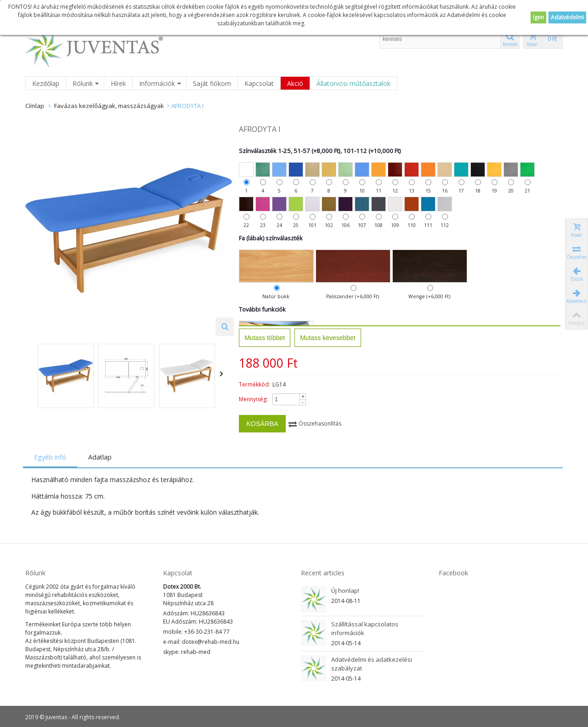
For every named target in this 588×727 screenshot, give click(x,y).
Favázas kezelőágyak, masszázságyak (109, 106)
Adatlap (102, 457)
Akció (295, 83)
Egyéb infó (52, 457)
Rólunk (86, 83)
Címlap (35, 106)
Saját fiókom (212, 83)
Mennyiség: (256, 399)
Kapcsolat (259, 83)
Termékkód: (257, 384)
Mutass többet (267, 338)
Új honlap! (345, 591)
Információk (160, 83)
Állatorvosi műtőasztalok (353, 83)
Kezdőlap (46, 83)
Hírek (118, 83)
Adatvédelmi (567, 17)
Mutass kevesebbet (330, 338)
